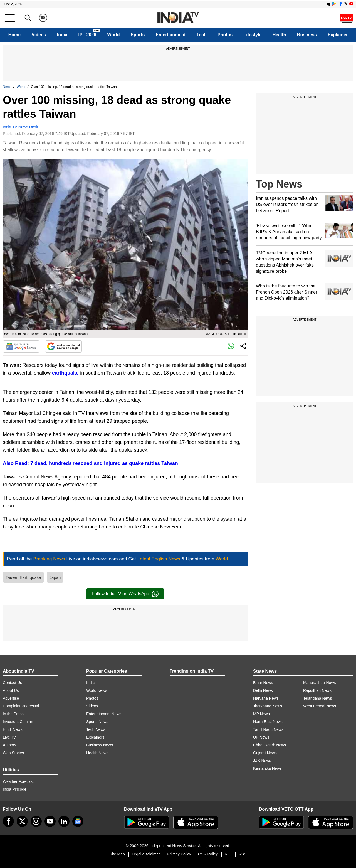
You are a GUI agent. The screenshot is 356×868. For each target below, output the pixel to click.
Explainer (338, 35)
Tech (202, 35)
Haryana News (266, 698)
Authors (9, 745)
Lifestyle (252, 35)
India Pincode (15, 789)
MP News (261, 714)
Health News (97, 753)
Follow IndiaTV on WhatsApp (125, 594)
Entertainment (171, 35)
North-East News (268, 722)
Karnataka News (267, 768)
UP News (261, 737)
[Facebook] (8, 821)
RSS (243, 854)
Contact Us (12, 683)
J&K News (262, 761)
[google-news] (78, 821)
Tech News (96, 729)
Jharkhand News (268, 706)
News (7, 87)
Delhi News (263, 690)
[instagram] (36, 821)
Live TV (9, 737)
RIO (228, 854)
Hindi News (13, 729)
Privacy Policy (179, 854)
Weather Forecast (18, 781)
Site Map (117, 854)
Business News (100, 745)
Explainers (95, 737)
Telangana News (318, 698)
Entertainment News (104, 714)
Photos (225, 35)
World (113, 35)
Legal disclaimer (146, 854)
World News (97, 690)
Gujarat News (265, 753)
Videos (39, 35)
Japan (55, 577)
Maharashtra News (320, 683)
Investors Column (18, 722)
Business (307, 35)
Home (14, 35)
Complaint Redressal (21, 706)
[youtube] (50, 821)
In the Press (13, 714)
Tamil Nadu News (268, 729)
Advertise (11, 698)
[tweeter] (22, 821)
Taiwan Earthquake (23, 577)
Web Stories (13, 753)
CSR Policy (208, 854)
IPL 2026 (87, 35)
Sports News (97, 722)
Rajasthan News (317, 690)
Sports (138, 35)
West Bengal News (320, 706)
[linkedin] (64, 821)
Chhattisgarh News (270, 745)
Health (279, 35)
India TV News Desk (20, 127)
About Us (11, 690)
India (62, 35)
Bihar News (263, 683)
